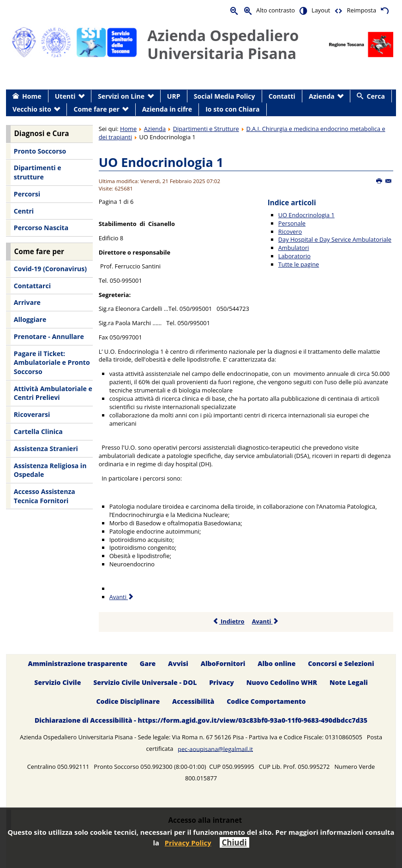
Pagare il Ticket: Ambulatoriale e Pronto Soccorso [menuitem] (52, 363)
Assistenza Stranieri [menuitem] (46, 449)
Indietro (229, 621)
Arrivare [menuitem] (27, 302)
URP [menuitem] (174, 96)
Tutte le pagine (299, 264)
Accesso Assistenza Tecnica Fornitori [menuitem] (45, 496)
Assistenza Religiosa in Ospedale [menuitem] (50, 470)
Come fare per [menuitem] (97, 109)
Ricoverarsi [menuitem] (32, 414)
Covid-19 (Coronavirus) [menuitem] (50, 269)
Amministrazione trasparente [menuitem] (77, 663)
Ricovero (290, 232)
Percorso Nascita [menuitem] (41, 228)
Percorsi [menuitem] (27, 194)
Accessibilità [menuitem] (193, 701)
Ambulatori (294, 248)
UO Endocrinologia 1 (161, 162)
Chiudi (234, 842)
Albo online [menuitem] (276, 663)
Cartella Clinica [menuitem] (38, 431)
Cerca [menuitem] (376, 96)
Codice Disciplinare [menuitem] (128, 701)
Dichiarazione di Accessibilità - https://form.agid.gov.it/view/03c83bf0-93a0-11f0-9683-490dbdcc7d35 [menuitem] (201, 720)
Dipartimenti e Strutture (206, 129)
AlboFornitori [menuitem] (223, 663)
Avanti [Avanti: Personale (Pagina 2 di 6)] (122, 597)
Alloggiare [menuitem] (30, 319)
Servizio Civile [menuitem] (57, 682)
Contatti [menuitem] (282, 96)
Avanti (266, 621)
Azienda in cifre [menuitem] (167, 109)
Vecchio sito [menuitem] (32, 109)
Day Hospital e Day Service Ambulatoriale (335, 239)
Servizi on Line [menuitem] (121, 96)
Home (128, 129)
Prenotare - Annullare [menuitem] (49, 336)
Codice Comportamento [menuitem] (266, 701)
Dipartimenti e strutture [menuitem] (38, 172)
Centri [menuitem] (24, 211)
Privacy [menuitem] (222, 682)
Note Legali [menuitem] (349, 682)
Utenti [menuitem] (65, 96)
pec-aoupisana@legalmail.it (215, 749)
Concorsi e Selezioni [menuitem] (341, 663)
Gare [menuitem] (148, 663)
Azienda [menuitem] (322, 96)
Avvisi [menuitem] (178, 663)
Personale (292, 223)
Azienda (155, 129)
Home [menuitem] (32, 96)
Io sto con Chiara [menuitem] (232, 109)
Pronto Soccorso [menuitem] (40, 151)
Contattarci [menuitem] (32, 286)
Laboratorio (294, 256)
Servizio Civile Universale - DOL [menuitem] (145, 682)
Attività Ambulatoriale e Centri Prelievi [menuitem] (53, 393)
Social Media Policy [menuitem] (225, 96)
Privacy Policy (188, 843)
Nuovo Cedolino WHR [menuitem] (282, 682)
